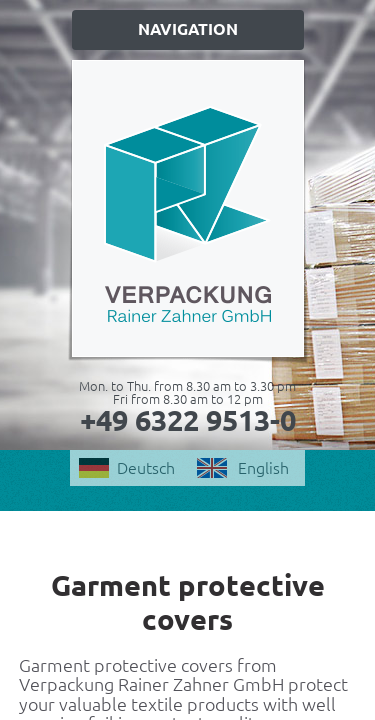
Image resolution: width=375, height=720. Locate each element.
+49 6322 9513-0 (188, 420)
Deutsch (146, 468)
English (263, 468)
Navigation (188, 29)
